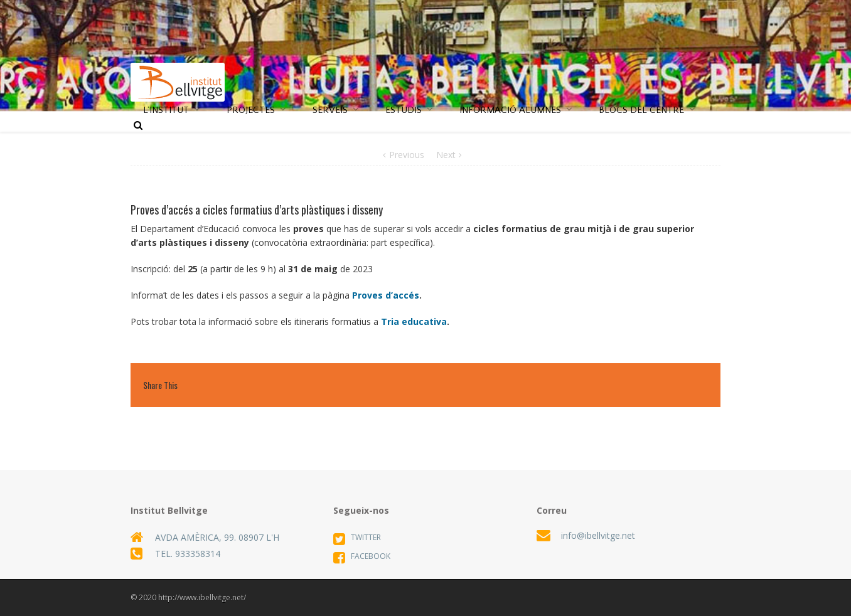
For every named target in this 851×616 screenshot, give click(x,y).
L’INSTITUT (166, 110)
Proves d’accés (386, 295)
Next (446, 155)
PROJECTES (251, 110)
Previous (407, 155)
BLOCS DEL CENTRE (641, 110)
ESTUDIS (404, 110)
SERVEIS (330, 110)
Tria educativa (414, 321)
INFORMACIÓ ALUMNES (510, 110)
